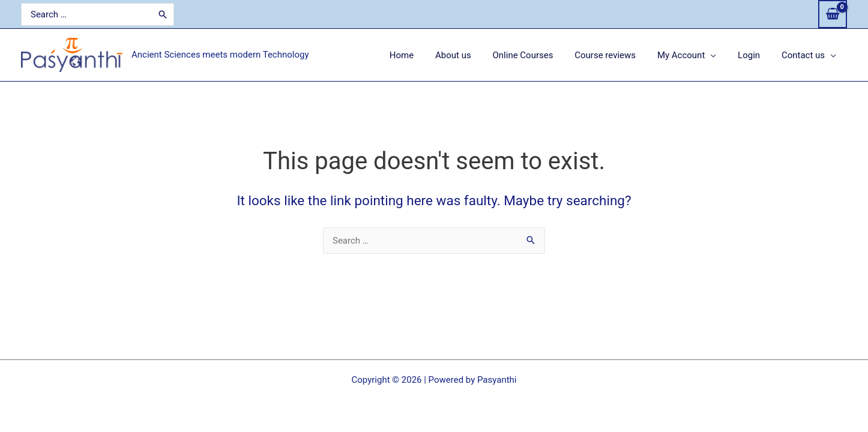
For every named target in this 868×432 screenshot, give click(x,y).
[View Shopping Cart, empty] (833, 14)
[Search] (157, 14)
